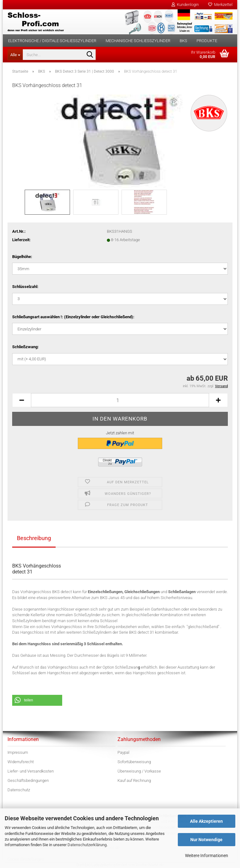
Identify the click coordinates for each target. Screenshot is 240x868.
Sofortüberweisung (134, 762)
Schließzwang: (25, 347)
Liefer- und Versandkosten (31, 771)
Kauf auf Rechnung (134, 780)
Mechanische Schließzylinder (138, 41)
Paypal (123, 752)
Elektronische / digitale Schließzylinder (52, 41)
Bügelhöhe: (22, 257)
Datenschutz (19, 790)
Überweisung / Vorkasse (139, 771)
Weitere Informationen (207, 856)
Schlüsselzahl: (25, 287)
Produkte (207, 41)
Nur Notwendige (206, 840)
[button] (22, 400)
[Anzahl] (120, 400)
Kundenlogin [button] (185, 5)
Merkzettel (220, 5)
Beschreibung (34, 538)
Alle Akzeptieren (206, 821)
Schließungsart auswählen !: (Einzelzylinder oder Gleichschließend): (73, 317)
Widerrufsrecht (21, 762)
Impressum (18, 752)
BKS (183, 41)
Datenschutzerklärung (87, 845)
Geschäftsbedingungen (28, 780)
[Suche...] (15, 55)
